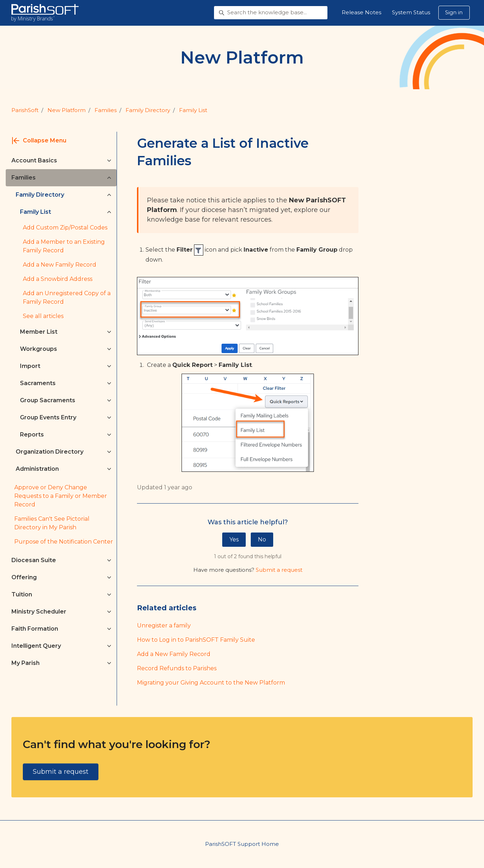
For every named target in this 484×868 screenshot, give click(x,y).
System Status (411, 12)
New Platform (67, 110)
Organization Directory (50, 452)
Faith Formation (35, 629)
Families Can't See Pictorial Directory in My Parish (52, 523)
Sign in (454, 12)
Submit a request (279, 570)
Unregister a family (164, 625)
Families (106, 110)
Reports (32, 435)
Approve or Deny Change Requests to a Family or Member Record (61, 496)
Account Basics (34, 160)
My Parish (26, 663)
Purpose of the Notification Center (64, 542)
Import (30, 366)
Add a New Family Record (174, 654)
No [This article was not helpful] (262, 539)
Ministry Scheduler (39, 612)
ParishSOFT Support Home (242, 844)
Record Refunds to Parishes (177, 668)
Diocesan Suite (34, 560)
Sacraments (38, 383)
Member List (39, 332)
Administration (37, 469)
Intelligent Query (36, 646)
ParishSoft (25, 110)
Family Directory (148, 110)
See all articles (43, 316)
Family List (193, 110)
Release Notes (361, 12)
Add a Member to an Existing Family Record (64, 246)
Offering (24, 577)
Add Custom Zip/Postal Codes (65, 228)
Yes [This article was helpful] (234, 539)
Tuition (22, 594)
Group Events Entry (48, 417)
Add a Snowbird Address (58, 279)
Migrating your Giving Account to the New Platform (211, 683)
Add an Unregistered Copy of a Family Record (67, 297)
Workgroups (39, 349)
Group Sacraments (48, 400)
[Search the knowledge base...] (271, 13)
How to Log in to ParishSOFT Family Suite (196, 640)
